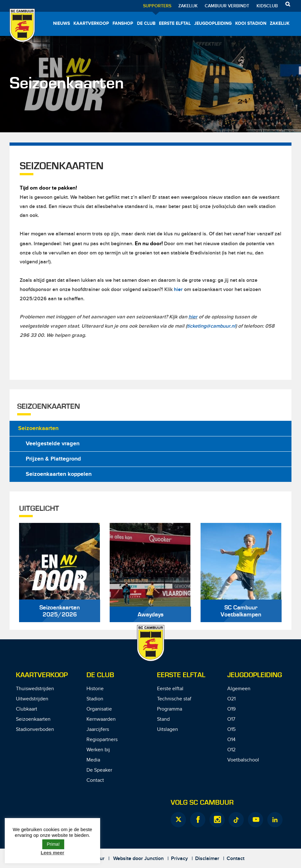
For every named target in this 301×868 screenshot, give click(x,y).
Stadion (95, 699)
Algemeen (239, 689)
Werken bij (98, 750)
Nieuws (62, 23)
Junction (154, 859)
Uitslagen (168, 729)
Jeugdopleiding (213, 23)
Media (93, 760)
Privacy (179, 859)
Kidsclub (267, 6)
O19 (231, 709)
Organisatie (99, 709)
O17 (231, 719)
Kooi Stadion (251, 23)
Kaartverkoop (91, 23)
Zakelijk (188, 6)
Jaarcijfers (98, 729)
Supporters (157, 6)
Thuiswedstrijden (35, 689)
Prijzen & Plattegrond (53, 459)
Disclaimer (207, 859)
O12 (231, 750)
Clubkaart (27, 709)
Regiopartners (102, 740)
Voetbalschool (243, 760)
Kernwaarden (101, 719)
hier (178, 290)
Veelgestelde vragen (53, 444)
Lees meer (52, 853)
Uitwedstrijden (32, 699)
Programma (170, 709)
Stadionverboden (35, 729)
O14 (231, 740)
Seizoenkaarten (38, 428)
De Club (146, 23)
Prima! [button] (53, 844)
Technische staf (174, 699)
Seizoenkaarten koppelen (59, 474)
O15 (231, 729)
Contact (95, 780)
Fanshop (123, 23)
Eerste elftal (175, 23)
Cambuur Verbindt (227, 6)
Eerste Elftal (181, 675)
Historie (95, 689)
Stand (163, 719)
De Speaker (99, 770)
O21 (231, 699)
